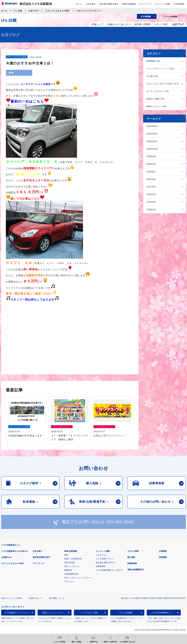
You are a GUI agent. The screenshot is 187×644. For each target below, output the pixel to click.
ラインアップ (145, 4)
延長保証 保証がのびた (106, 563)
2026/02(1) (152, 141)
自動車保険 (101, 566)
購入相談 (131, 557)
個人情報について (57, 598)
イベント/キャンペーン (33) (160, 69)
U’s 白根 (18, 11)
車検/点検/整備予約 (136, 570)
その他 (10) (152, 76)
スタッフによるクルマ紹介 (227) (163, 84)
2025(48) (151, 156)
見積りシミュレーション (53, 613)
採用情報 (163, 557)
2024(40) (151, 164)
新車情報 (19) (153, 61)
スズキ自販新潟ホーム (11, 545)
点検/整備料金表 (71, 574)
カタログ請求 (133, 551)
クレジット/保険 (163, 4)
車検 (66, 555)
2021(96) (151, 187)
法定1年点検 (70, 563)
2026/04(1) (152, 126)
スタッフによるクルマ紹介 (58, 11)
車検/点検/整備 (129, 4)
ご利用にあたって (35, 598)
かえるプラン (102, 555)
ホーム (79, 4)
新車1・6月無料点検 (73, 559)
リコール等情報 (126, 613)
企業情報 (163, 551)
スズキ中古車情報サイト (162, 613)
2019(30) (151, 202)
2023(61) (151, 172)
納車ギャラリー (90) (157, 106)
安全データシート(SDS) (11, 598)
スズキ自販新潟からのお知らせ (14, 551)
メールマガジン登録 (89, 613)
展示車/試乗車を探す (109, 4)
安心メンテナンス (72, 566)
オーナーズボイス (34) (158, 91)
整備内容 (68, 570)
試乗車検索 (132, 563)
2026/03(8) (152, 134)
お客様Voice (7, 557)
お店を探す (91, 4)
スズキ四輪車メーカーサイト (16, 613)
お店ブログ (34, 11)
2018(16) (151, 209)
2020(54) (151, 194)
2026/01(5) (152, 149)
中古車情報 (179, 4)
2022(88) (151, 179)
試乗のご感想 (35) (155, 99)
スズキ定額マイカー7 (105, 559)
